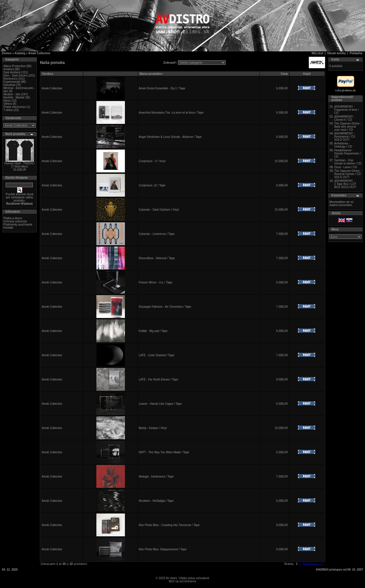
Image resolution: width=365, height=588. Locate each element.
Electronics (10, 79)
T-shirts (8, 110)
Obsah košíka (336, 53)
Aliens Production (15, 66)
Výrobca (47, 74)
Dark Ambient (12, 72)
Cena (284, 74)
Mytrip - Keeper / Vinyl (153, 428)
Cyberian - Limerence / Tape (156, 234)
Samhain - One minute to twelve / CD (348, 162)
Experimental (12, 82)
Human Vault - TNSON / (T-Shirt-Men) (19, 165)
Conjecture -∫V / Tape (152, 185)
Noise (7, 101)
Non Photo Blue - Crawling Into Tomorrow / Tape (169, 525)
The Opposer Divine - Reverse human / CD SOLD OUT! (348, 174)
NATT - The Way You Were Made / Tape (164, 452)
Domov (7, 53)
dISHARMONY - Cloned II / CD (344, 118)
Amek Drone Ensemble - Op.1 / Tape (162, 88)
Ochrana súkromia (15, 221)
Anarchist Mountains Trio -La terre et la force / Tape (171, 113)
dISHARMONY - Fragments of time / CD (346, 110)
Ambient (9, 69)
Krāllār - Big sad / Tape (153, 331)
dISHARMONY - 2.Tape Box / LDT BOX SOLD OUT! (345, 184)
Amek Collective (39, 53)
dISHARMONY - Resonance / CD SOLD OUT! (345, 137)
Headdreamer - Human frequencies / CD (347, 153)
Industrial (9, 85)
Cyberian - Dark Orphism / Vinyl (159, 210)
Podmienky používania (18, 224)
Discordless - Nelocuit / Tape (157, 258)
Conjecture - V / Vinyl (152, 161)
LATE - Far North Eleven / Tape (158, 379)
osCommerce (188, 581)
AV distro (171, 578)
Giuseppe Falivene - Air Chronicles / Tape (165, 307)
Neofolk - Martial (14, 97)
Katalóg (20, 53)
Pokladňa (356, 53)
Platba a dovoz (13, 218)
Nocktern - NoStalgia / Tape (156, 501)
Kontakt (8, 228)
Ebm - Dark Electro (15, 75)
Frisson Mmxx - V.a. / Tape (155, 282)
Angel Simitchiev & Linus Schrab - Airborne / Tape (170, 137)
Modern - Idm (12, 94)
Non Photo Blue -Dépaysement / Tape (163, 549)
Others (8, 104)
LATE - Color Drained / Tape (156, 355)
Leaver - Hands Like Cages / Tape (160, 404)
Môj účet (318, 53)
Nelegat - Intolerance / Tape (156, 477)
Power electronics (15, 107)
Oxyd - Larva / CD (346, 167)
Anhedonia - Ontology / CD (343, 145)
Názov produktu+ (151, 74)
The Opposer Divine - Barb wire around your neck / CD (348, 127)
